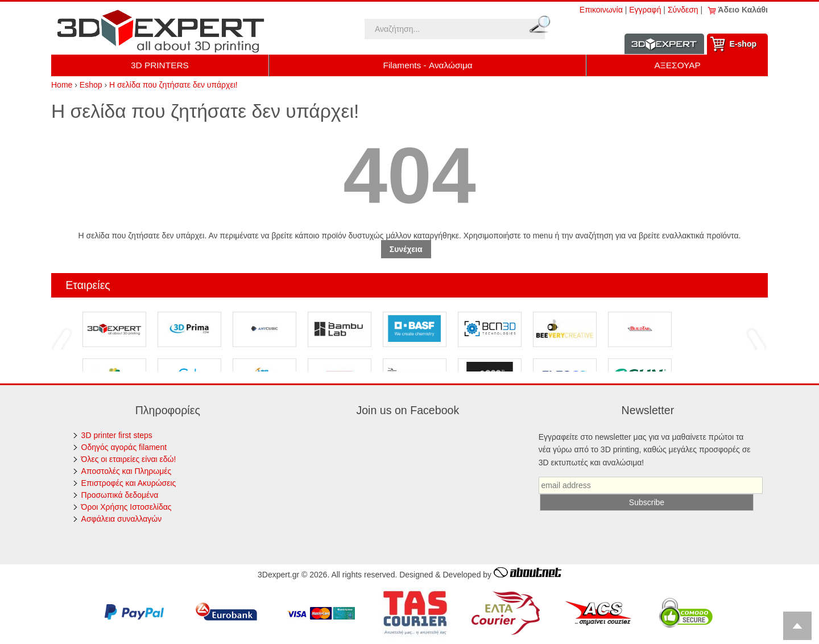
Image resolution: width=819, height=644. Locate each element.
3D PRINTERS (160, 65)
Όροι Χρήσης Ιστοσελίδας (127, 507)
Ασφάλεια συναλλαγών (122, 519)
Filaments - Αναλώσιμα (428, 65)
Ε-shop (743, 44)
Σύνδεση (683, 10)
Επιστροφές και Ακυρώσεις (129, 483)
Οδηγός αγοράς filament (124, 447)
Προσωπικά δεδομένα (120, 495)
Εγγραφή (645, 10)
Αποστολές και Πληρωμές (127, 471)
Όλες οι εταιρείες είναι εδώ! (129, 459)
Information (664, 44)
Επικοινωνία (601, 10)
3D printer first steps (117, 435)
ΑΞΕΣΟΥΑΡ (678, 65)
